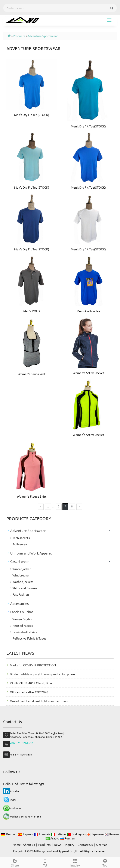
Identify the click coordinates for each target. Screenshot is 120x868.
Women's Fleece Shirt (32, 496)
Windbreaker (21, 575)
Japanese (95, 834)
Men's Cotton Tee (88, 311)
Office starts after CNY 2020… (30, 692)
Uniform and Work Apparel (31, 553)
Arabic (52, 838)
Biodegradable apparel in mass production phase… (44, 674)
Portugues (76, 834)
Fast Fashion (21, 594)
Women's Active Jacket (88, 373)
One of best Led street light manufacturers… (40, 701)
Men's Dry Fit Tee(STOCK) (32, 115)
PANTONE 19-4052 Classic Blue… (32, 683)
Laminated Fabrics (25, 632)
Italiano (59, 834)
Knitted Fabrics (23, 625)
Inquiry (75, 862)
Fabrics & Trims (22, 612)
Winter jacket (22, 569)
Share (15, 862)
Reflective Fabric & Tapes (29, 638)
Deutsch (10, 834)
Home (17, 845)
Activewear (20, 544)
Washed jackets (23, 582)
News (58, 845)
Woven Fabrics (22, 619)
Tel (45, 862)
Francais (42, 834)
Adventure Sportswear (43, 36)
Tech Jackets (21, 538)
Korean (112, 834)
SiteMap (102, 845)
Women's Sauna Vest (32, 374)
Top (105, 862)
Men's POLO (32, 311)
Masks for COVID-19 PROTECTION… (34, 665)
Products (19, 36)
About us (29, 845)
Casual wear (19, 561)
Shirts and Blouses (25, 588)
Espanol (26, 834)
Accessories (19, 603)
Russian (67, 838)
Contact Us (85, 845)
